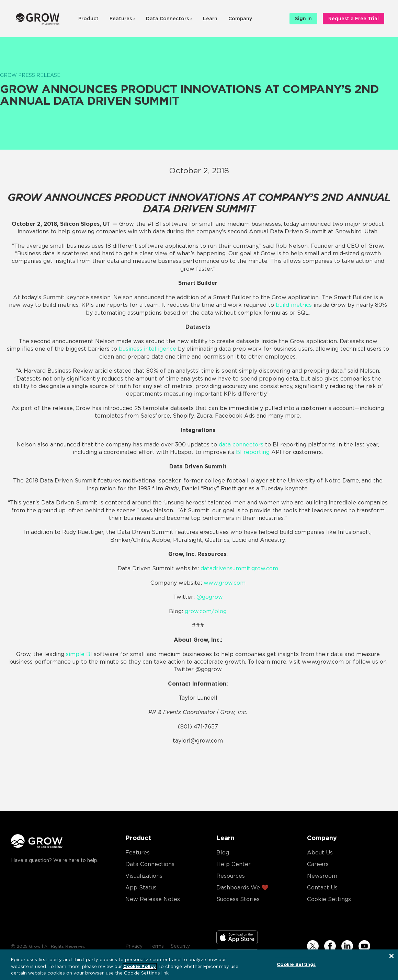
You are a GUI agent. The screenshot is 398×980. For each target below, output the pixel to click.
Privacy (134, 946)
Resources (231, 876)
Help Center (234, 864)
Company (240, 19)
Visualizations (144, 876)
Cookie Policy (140, 967)
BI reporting (253, 452)
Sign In (303, 19)
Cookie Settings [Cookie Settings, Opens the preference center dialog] (296, 964)
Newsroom (322, 876)
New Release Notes (153, 899)
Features (138, 853)
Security (180, 946)
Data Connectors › (169, 19)
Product (88, 19)
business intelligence (147, 349)
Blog (223, 853)
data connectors (241, 445)
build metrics (294, 305)
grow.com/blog (206, 611)
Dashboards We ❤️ (242, 888)
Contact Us (322, 888)
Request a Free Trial (354, 19)
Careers (318, 864)
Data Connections (150, 864)
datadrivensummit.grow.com (239, 568)
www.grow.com (225, 583)
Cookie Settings (329, 899)
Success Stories (238, 899)
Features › (122, 19)
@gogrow (210, 597)
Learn (210, 19)
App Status (141, 888)
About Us (320, 853)
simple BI (79, 654)
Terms (157, 946)
